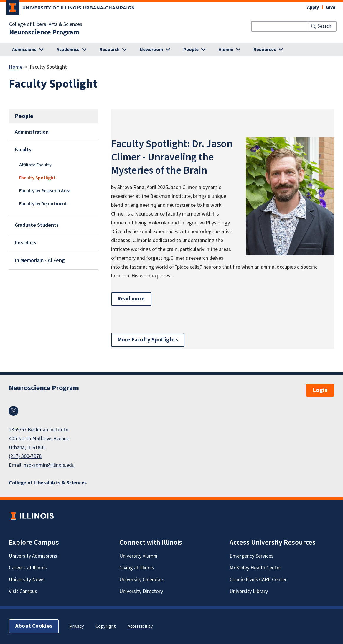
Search (324, 26)
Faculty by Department (43, 204)
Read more (135, 299)
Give (331, 7)
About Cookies (34, 626)
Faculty (23, 150)
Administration (32, 132)
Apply (313, 7)
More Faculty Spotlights (148, 340)
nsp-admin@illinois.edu (49, 465)
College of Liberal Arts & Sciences (46, 24)
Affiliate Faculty (35, 165)
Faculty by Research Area (45, 191)
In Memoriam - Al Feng (40, 261)
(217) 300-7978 (25, 456)
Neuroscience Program (44, 32)
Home (16, 67)
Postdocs (25, 243)
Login (320, 390)
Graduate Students (37, 225)
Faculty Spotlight (37, 178)
